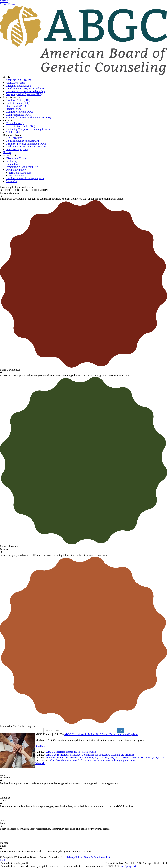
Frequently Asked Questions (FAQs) (25, 94)
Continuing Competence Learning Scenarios (29, 129)
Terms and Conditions (20, 173)
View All (40, 763)
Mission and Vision (16, 158)
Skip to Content (8, 4)
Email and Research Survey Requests (25, 178)
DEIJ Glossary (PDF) (17, 149)
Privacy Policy (16, 176)
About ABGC (10, 155)
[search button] (120, 730)
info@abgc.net (128, 866)
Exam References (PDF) (18, 115)
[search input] (80, 730)
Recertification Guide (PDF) (20, 126)
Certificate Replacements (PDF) (22, 141)
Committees (12, 164)
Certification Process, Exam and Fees (25, 89)
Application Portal (15, 83)
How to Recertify (15, 123)
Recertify (8, 120)
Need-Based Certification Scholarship (25, 91)
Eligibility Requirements (18, 86)
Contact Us (12, 181)
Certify (7, 77)
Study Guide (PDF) (16, 106)
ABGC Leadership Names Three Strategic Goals (71, 752)
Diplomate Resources (14, 135)
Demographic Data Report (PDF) (23, 167)
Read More (41, 746)
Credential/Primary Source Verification (26, 147)
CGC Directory (14, 138)
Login (3, 860)
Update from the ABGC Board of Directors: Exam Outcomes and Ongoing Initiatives (91, 760)
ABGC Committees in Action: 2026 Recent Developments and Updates (101, 734)
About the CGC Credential (20, 80)
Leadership (11, 161)
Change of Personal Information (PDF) (26, 144)
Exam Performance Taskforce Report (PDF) (28, 118)
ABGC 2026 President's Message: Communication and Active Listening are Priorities (90, 755)
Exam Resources (11, 97)
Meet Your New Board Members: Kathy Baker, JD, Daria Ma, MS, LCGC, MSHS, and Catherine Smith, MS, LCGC (105, 758)
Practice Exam (13, 109)
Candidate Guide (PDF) (18, 100)
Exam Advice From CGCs (19, 112)
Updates (7, 152)
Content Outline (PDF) (18, 103)
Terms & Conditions (94, 857)
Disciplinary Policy (16, 170)
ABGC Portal (13, 132)
